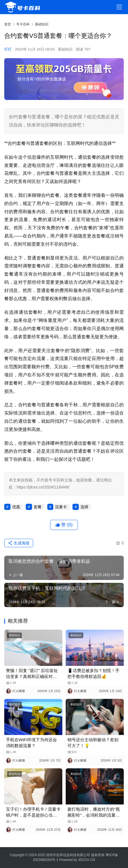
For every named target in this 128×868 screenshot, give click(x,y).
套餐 (38, 507)
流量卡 (61, 507)
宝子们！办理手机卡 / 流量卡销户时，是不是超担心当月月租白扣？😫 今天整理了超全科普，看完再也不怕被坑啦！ (33, 812)
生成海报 (19, 543)
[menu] (119, 7)
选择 (84, 507)
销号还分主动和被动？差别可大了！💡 (93, 743)
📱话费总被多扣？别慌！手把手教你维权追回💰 (93, 673)
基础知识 (65, 49)
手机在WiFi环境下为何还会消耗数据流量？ (31, 743)
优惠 (16, 507)
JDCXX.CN (87, 860)
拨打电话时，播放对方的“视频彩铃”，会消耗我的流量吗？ (94, 812)
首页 (8, 24)
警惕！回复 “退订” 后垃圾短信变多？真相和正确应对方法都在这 (32, 674)
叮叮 (8, 49)
